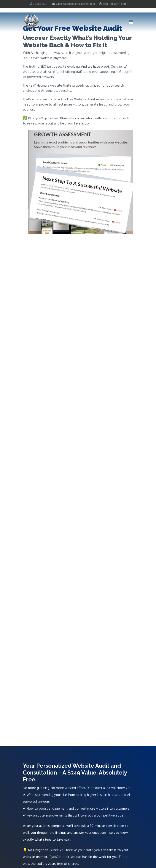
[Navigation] (131, 22)
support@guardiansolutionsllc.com (75, 4)
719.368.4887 (40, 4)
